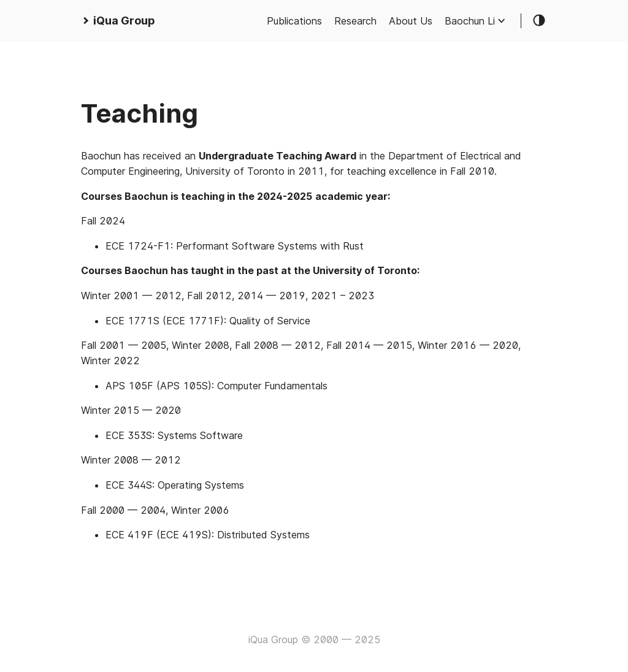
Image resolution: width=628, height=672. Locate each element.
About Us (411, 21)
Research (355, 21)
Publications (294, 21)
